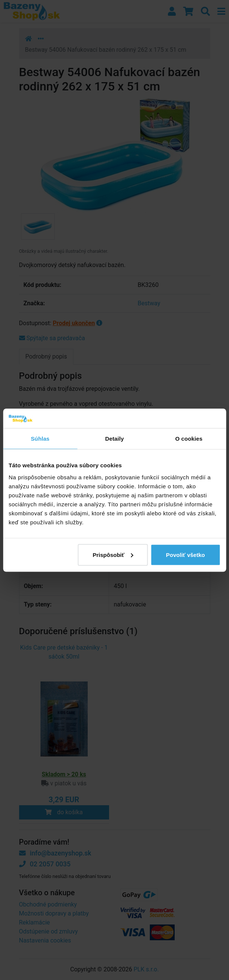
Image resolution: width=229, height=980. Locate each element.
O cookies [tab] (189, 439)
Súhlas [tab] (40, 439)
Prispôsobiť (113, 555)
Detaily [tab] (115, 439)
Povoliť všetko (186, 555)
